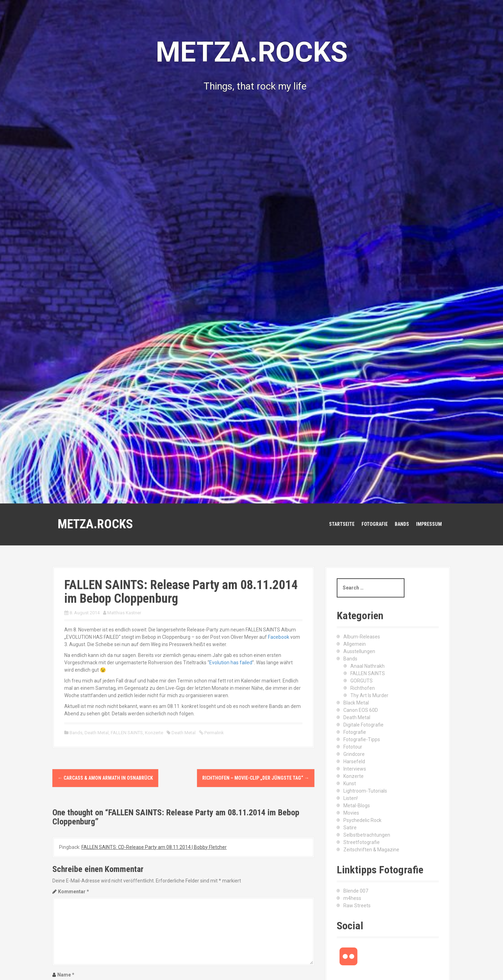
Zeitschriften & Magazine (371, 850)
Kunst (350, 784)
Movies (351, 813)
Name (66, 975)
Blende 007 (356, 891)
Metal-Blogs (357, 806)
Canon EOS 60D (361, 710)
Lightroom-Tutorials (365, 791)
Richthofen (363, 688)
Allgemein (355, 644)
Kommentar (74, 892)
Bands (402, 524)
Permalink (214, 733)
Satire (350, 828)
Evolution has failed (231, 663)
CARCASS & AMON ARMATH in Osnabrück (105, 778)
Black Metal (356, 703)
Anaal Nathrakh (367, 666)
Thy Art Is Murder (369, 695)
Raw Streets (357, 906)
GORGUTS (362, 681)
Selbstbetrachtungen (367, 835)
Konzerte (154, 733)
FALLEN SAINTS (127, 733)
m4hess (352, 898)
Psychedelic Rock (362, 820)
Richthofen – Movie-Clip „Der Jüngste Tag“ (256, 778)
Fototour (353, 747)
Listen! (351, 798)
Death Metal (97, 733)
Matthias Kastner (124, 613)
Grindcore (354, 754)
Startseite (342, 524)
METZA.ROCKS (95, 524)
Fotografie (375, 524)
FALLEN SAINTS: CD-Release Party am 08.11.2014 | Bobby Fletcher (154, 847)
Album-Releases (362, 637)
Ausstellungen (359, 651)
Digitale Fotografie (363, 725)
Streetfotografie (362, 842)
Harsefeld (354, 761)
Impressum (429, 524)
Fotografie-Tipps (362, 739)
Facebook (279, 637)
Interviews (355, 769)
